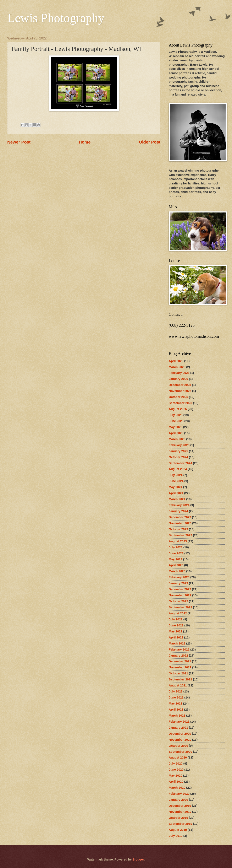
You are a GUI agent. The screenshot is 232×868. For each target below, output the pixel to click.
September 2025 (180, 403)
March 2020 (177, 788)
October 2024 (178, 457)
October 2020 (178, 746)
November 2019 (180, 812)
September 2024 (180, 463)
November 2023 (180, 523)
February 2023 (179, 577)
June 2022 (176, 625)
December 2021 (180, 661)
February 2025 (179, 445)
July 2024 (176, 475)
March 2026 (177, 367)
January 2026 (178, 379)
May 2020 (175, 776)
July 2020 (176, 764)
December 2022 (180, 589)
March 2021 (177, 716)
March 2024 (177, 499)
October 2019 (178, 818)
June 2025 (176, 421)
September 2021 (180, 679)
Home (85, 142)
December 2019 (180, 806)
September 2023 (180, 535)
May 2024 (175, 487)
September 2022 (180, 607)
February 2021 (179, 722)
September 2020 (180, 752)
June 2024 (176, 481)
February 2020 (179, 794)
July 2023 (176, 547)
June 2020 (176, 770)
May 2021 (175, 703)
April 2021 (176, 710)
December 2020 (180, 734)
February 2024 (179, 505)
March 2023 (177, 571)
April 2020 (176, 782)
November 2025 (180, 391)
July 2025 (176, 415)
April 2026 (176, 361)
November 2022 (180, 595)
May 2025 (175, 427)
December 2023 (180, 517)
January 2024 (178, 511)
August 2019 (178, 830)
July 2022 (176, 619)
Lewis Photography (56, 18)
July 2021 (176, 691)
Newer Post (19, 142)
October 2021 (178, 673)
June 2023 (176, 553)
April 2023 (176, 565)
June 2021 (176, 697)
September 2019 (180, 824)
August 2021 (178, 685)
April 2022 (176, 637)
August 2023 (178, 541)
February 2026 (179, 373)
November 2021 (180, 667)
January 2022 (178, 656)
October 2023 (178, 529)
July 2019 (176, 836)
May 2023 (175, 559)
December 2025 (180, 385)
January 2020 (178, 800)
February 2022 (179, 649)
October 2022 (178, 601)
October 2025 (178, 397)
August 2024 (178, 469)
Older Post (150, 142)
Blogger (138, 859)
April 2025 (176, 433)
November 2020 (180, 740)
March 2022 (177, 643)
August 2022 (178, 613)
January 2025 (178, 451)
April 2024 (176, 493)
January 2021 (178, 728)
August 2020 (178, 758)
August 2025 (178, 409)
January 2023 (178, 583)
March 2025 (177, 439)
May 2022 (175, 631)
